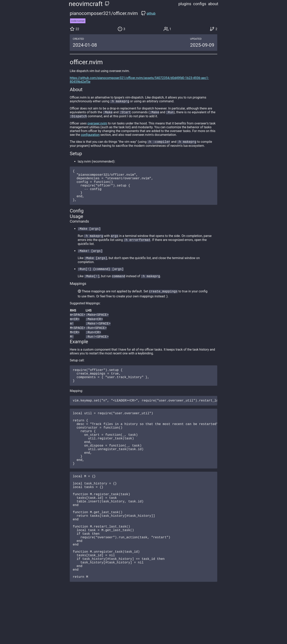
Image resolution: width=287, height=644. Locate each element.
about (213, 4)
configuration (90, 136)
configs (200, 4)
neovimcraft (86, 4)
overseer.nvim (97, 125)
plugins (185, 4)
